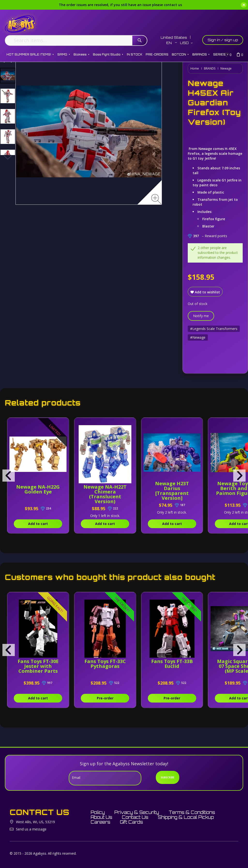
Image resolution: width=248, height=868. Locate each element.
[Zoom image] (156, 199)
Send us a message (31, 829)
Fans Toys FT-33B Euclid (172, 664)
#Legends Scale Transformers (214, 329)
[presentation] (9, 476)
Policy (98, 812)
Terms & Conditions (192, 812)
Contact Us (135, 817)
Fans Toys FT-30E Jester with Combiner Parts (38, 666)
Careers (101, 822)
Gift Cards (132, 822)
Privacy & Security (137, 812)
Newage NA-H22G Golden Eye (38, 489)
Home (195, 68)
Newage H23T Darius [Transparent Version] (172, 491)
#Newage (198, 337)
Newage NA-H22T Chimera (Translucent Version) (105, 494)
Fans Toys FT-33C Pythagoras (105, 664)
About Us (101, 817)
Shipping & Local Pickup (186, 817)
